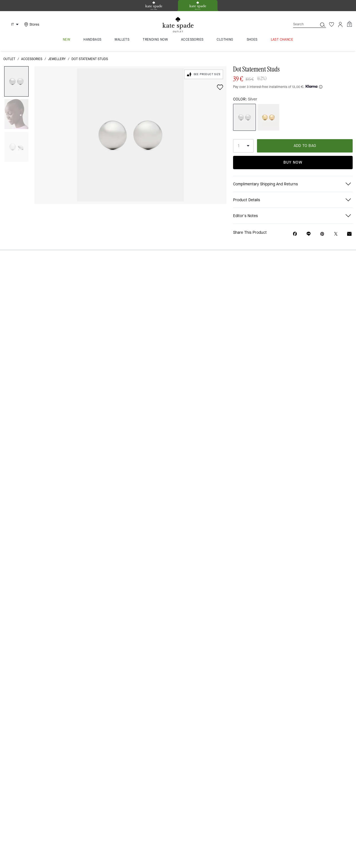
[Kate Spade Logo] (178, 25)
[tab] (154, 6)
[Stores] (31, 24)
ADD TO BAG (305, 146)
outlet (9, 59)
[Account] (340, 24)
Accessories (32, 59)
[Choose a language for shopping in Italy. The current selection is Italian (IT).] (12, 24)
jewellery (57, 59)
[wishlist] (220, 87)
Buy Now (293, 162)
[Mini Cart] (349, 24)
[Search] (301, 24)
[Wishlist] (332, 24)
